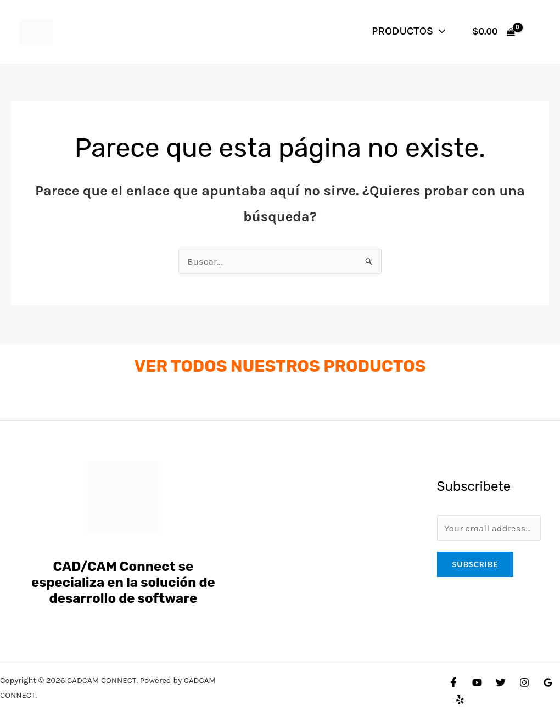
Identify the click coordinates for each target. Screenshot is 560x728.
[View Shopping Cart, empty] (494, 32)
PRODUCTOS (408, 31)
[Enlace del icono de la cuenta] (536, 32)
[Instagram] (524, 682)
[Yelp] (460, 699)
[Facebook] (453, 682)
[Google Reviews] (548, 682)
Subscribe (475, 564)
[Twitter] (501, 682)
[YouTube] (477, 682)
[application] (439, 31)
